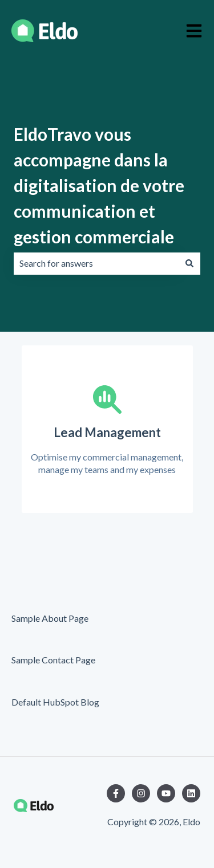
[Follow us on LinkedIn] (191, 793)
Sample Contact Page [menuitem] (53, 660)
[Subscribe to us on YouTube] (166, 793)
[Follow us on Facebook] (116, 793)
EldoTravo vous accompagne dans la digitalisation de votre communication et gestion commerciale (99, 185)
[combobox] (96, 263)
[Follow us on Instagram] (141, 793)
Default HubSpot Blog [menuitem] (55, 702)
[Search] (189, 263)
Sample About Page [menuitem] (50, 618)
